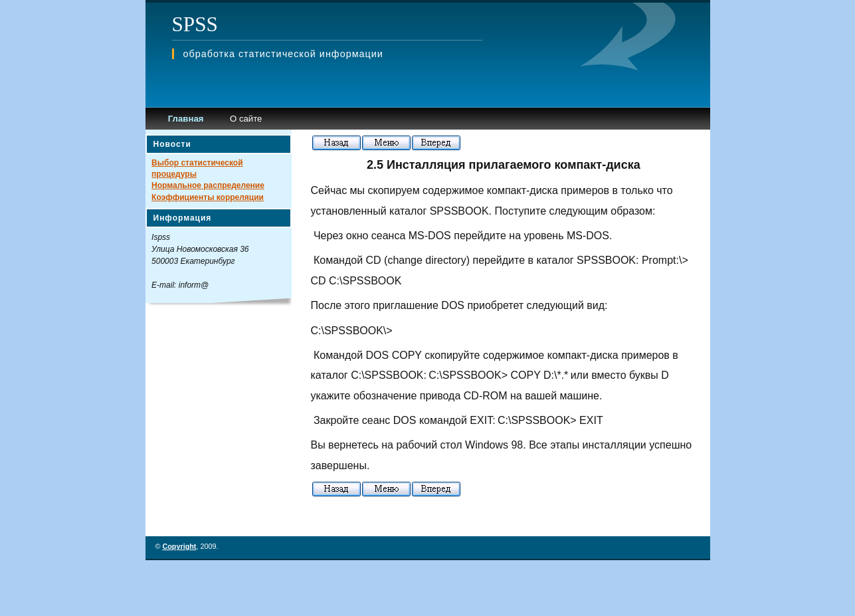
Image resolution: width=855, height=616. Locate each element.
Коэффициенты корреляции (208, 197)
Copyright (179, 546)
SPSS (195, 24)
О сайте (246, 119)
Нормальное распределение (208, 185)
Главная (186, 119)
